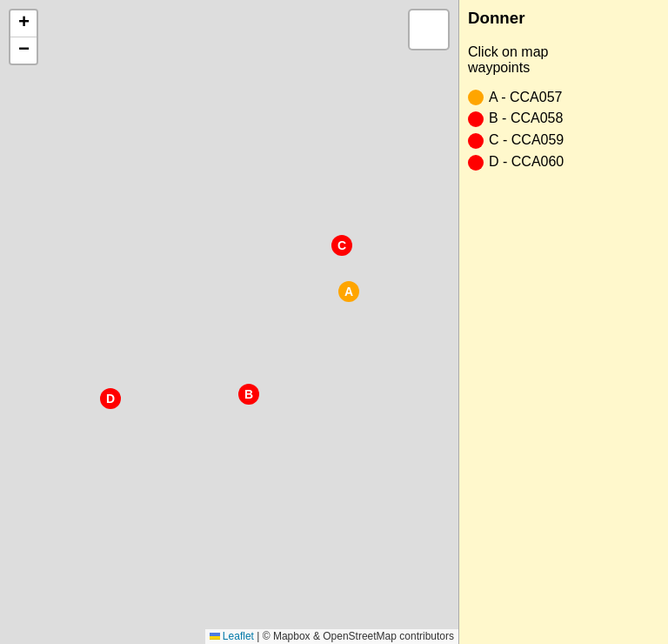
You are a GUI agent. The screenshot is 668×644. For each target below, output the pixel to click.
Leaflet (232, 636)
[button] (349, 292)
